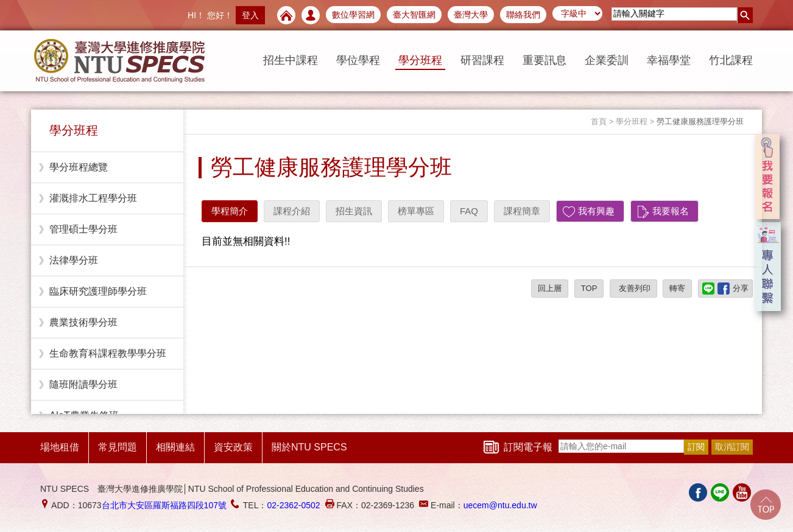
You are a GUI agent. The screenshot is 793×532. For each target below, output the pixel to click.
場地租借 (60, 447)
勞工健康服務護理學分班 (700, 121)
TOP (589, 288)
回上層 (550, 288)
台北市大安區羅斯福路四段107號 (164, 505)
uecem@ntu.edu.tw (500, 505)
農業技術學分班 (83, 322)
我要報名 (671, 211)
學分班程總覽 (79, 167)
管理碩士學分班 (83, 229)
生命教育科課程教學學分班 (108, 353)
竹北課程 (731, 60)
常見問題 (118, 447)
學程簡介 (230, 211)
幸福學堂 (669, 60)
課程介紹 (292, 211)
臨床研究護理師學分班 (98, 291)
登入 (250, 15)
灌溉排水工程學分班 (93, 198)
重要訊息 (545, 60)
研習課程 (482, 60)
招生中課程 (291, 60)
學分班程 (420, 60)
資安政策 (233, 447)
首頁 (599, 121)
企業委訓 (607, 60)
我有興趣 (596, 211)
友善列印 (633, 288)
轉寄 (677, 288)
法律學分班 (74, 260)
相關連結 (175, 447)
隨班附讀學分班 (83, 384)
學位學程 (358, 60)
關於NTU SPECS (309, 447)
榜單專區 (416, 211)
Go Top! (766, 505)
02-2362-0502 (293, 505)
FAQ (469, 211)
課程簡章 (522, 211)
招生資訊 (354, 211)
